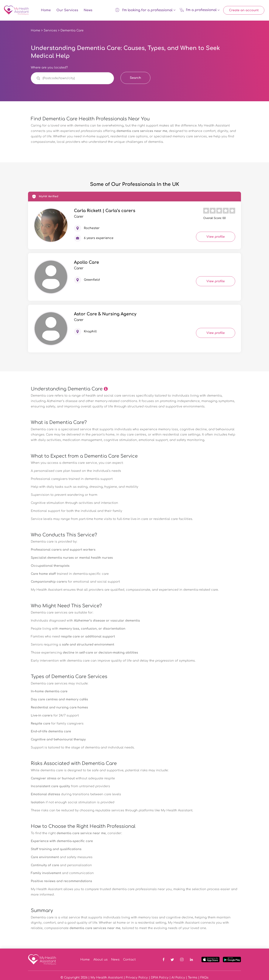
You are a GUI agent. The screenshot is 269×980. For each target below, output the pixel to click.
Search (135, 79)
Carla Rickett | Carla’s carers (105, 211)
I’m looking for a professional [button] (145, 10)
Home (46, 11)
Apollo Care (86, 263)
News (88, 11)
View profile (216, 238)
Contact (129, 960)
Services (50, 31)
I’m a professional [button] (200, 10)
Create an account (244, 11)
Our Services (67, 11)
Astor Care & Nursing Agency (105, 315)
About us (101, 960)
